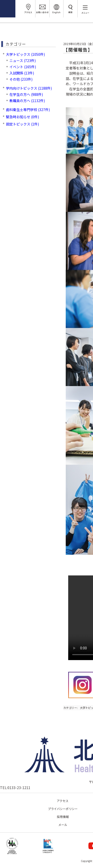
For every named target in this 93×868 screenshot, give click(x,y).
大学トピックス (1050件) (25, 54)
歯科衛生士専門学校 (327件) (28, 110)
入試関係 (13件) (22, 73)
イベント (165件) (23, 67)
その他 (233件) (21, 79)
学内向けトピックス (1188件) (29, 88)
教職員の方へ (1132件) (27, 101)
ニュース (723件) (23, 61)
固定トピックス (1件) (22, 124)
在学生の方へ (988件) (26, 94)
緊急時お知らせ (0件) (22, 117)
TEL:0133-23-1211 (15, 788)
